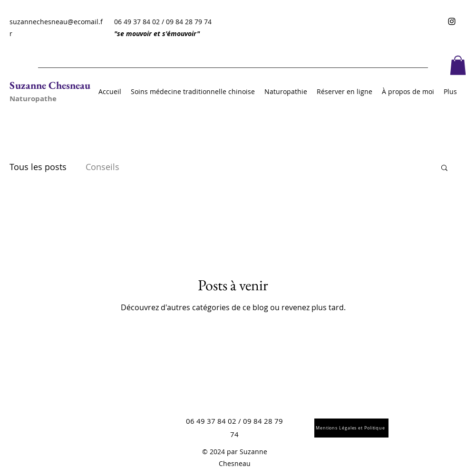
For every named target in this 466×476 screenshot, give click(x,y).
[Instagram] (452, 21)
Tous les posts (38, 167)
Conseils (102, 167)
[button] (458, 65)
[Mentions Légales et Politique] (351, 428)
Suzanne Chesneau (50, 85)
